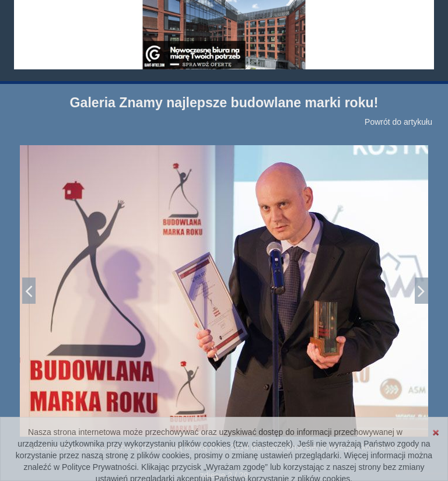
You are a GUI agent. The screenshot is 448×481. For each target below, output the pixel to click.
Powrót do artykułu (398, 122)
